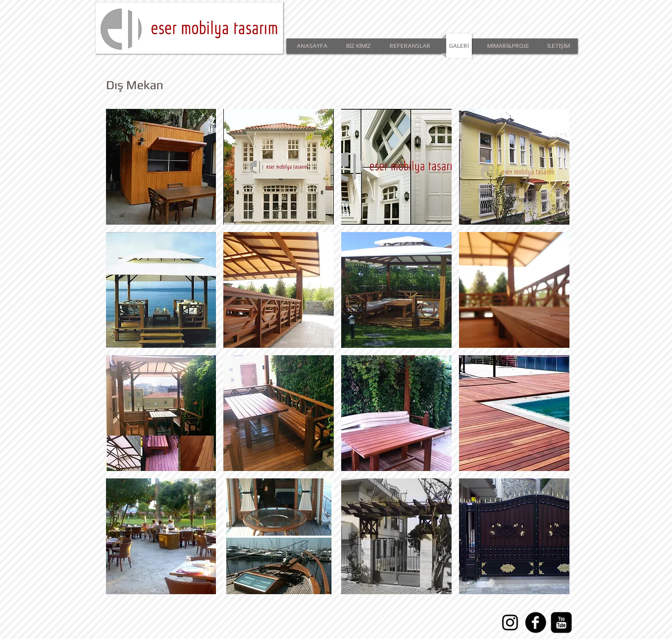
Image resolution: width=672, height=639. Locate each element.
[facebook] (536, 622)
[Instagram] (510, 622)
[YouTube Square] (561, 622)
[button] (161, 167)
